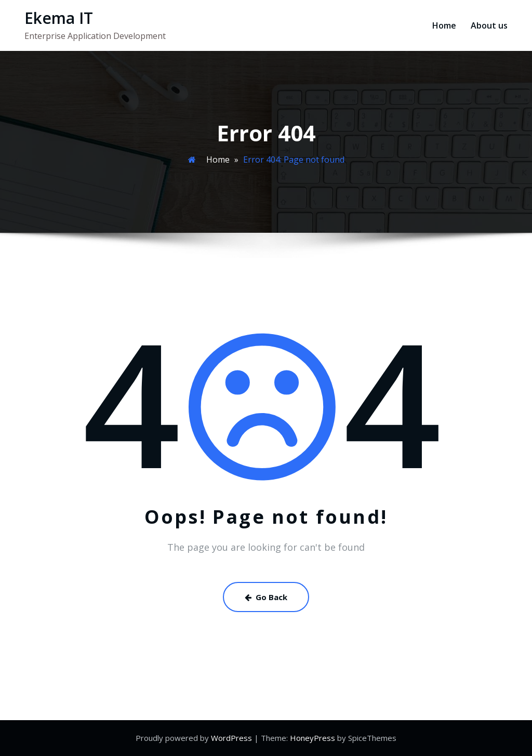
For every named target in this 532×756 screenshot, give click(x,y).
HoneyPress (312, 738)
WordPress (231, 738)
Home (444, 25)
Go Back (266, 597)
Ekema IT (59, 18)
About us (489, 25)
